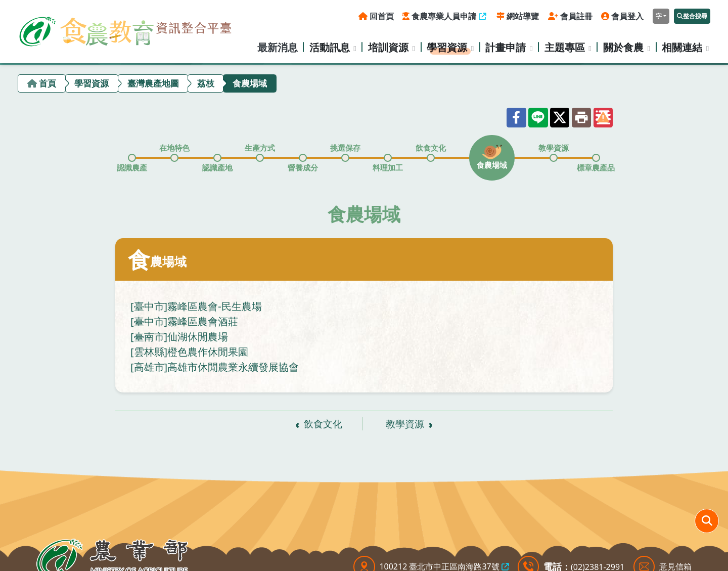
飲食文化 (323, 424)
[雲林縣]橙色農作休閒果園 (189, 352)
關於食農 (623, 47)
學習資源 (447, 47)
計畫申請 (506, 47)
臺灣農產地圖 (153, 83)
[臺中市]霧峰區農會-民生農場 (196, 306)
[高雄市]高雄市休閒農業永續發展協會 (215, 367)
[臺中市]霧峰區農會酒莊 (184, 321)
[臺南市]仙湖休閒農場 (179, 337)
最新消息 (278, 47)
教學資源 (405, 424)
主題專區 (565, 47)
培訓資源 (388, 47)
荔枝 (206, 83)
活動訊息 (330, 47)
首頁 (48, 83)
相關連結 (682, 47)
